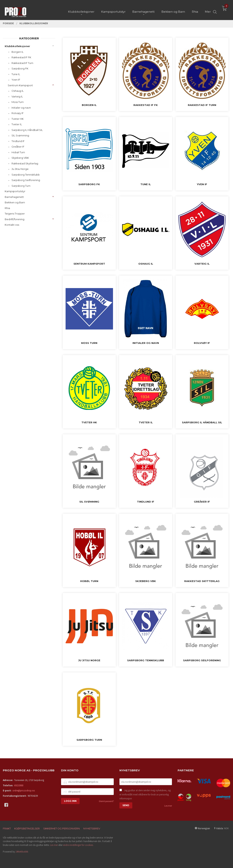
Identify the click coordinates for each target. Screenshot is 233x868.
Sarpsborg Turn (21, 186)
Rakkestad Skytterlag (25, 163)
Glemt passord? (106, 801)
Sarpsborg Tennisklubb (26, 175)
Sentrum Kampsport (20, 85)
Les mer (168, 806)
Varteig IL (17, 96)
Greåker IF (18, 147)
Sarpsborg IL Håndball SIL (27, 130)
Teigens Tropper (15, 214)
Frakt (7, 828)
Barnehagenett (14, 197)
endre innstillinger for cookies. (78, 845)
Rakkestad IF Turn (22, 63)
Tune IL (16, 74)
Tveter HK (18, 119)
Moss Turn (18, 102)
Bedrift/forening (15, 219)
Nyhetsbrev (92, 828)
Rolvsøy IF (18, 113)
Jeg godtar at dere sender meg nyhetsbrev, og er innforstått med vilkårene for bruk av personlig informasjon (145, 794)
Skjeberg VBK (20, 158)
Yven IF (16, 80)
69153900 (19, 785)
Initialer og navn (21, 108)
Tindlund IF (18, 141)
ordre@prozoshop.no (24, 791)
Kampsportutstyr (15, 191)
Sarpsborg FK (20, 68)
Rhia (7, 208)
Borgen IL (17, 52)
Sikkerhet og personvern (62, 828)
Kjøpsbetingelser (27, 828)
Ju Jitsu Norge (20, 169)
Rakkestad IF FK (21, 57)
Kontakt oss (12, 225)
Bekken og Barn (15, 202)
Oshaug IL (18, 91)
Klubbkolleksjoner (17, 46)
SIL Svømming (20, 135)
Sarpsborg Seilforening (26, 180)
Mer (208, 10)
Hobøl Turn (18, 152)
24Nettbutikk (22, 852)
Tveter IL (17, 124)
